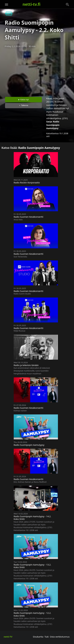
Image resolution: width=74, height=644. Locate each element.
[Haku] (68, 5)
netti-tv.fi (31, 4)
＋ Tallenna (23, 105)
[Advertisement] (37, 71)
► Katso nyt (23, 100)
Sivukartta (38, 637)
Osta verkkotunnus (60, 637)
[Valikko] (6, 5)
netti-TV (8, 637)
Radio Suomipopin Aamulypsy (53, 125)
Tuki (47, 637)
